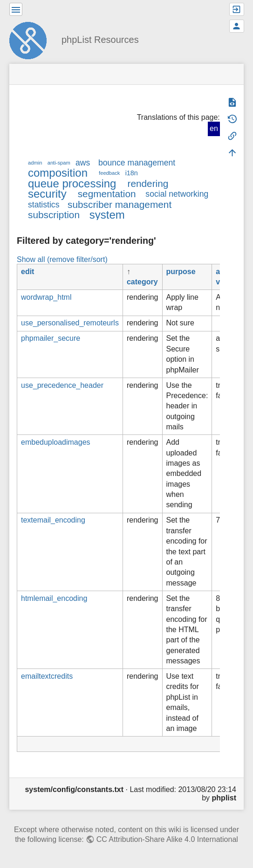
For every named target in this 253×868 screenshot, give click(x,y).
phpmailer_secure (51, 338)
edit (27, 272)
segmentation (107, 194)
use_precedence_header (62, 385)
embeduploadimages (56, 442)
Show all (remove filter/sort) (62, 259)
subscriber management (120, 204)
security (47, 194)
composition (58, 173)
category (142, 282)
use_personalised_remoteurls (70, 323)
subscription (54, 215)
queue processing (72, 183)
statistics (44, 205)
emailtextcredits (47, 676)
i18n (132, 173)
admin (35, 163)
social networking (177, 194)
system (107, 215)
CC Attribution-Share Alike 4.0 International (167, 839)
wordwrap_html (46, 297)
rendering (148, 183)
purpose (181, 272)
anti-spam (59, 163)
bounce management (137, 163)
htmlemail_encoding (54, 598)
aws (83, 163)
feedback (109, 173)
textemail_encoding (53, 520)
